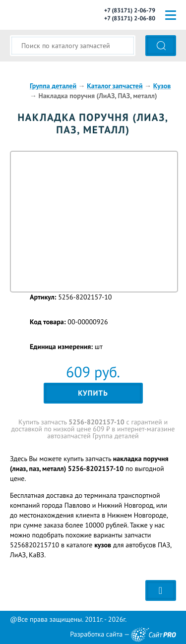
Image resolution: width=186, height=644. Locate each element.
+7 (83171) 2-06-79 (130, 11)
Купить (93, 393)
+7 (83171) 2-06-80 (130, 19)
